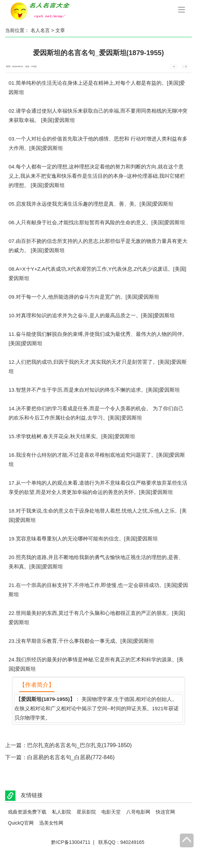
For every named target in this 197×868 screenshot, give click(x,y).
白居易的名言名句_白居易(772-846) (71, 757)
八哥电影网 (138, 812)
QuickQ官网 (21, 823)
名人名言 (40, 30)
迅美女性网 (51, 823)
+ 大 (185, 66)
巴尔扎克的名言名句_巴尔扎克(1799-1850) (79, 745)
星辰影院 (86, 812)
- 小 (174, 66)
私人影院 (62, 812)
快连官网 (165, 812)
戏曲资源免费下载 (27, 812)
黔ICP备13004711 (71, 842)
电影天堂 (111, 812)
